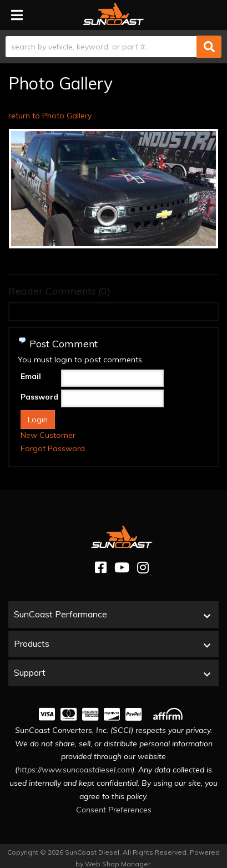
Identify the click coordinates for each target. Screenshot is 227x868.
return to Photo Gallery (50, 116)
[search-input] (101, 47)
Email (31, 376)
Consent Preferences (114, 810)
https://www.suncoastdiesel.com (75, 770)
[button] (113, 47)
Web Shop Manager (118, 864)
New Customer (48, 435)
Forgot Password (53, 448)
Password (39, 397)
